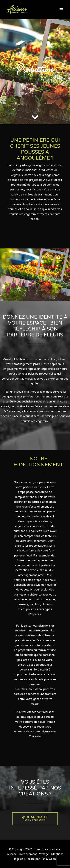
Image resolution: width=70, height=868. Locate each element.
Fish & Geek (48, 859)
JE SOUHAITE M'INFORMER (35, 819)
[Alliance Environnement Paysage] (17, 10)
